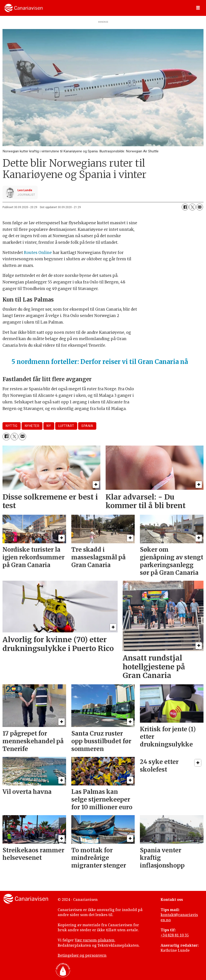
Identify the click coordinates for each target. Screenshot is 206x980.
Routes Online (38, 253)
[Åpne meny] (198, 8)
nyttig (11, 426)
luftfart (66, 426)
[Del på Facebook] (185, 207)
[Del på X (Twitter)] (192, 207)
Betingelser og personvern (82, 955)
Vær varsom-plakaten (95, 940)
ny (49, 426)
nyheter (32, 426)
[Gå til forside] (24, 8)
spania (87, 426)
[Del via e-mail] (200, 207)
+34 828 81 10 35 (175, 935)
